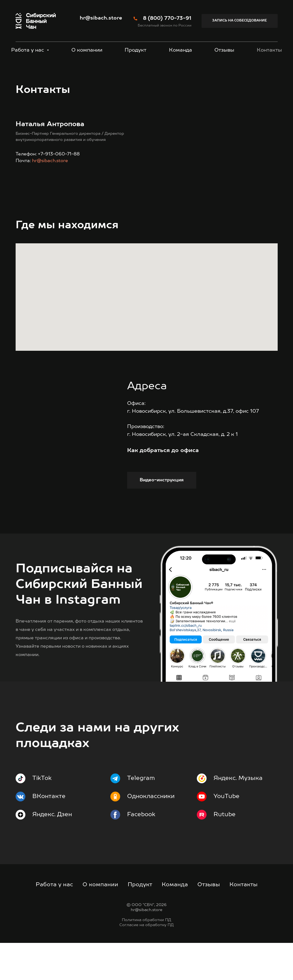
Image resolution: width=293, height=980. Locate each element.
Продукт (135, 50)
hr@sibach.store (101, 18)
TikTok (42, 816)
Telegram (141, 816)
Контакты (269, 50)
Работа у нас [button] (28, 50)
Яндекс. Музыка (238, 816)
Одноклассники (151, 834)
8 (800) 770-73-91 (167, 18)
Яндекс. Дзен (52, 852)
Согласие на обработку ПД (146, 962)
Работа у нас (54, 922)
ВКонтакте (49, 834)
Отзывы (224, 50)
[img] (219, 651)
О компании (87, 50)
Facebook (141, 852)
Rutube (225, 852)
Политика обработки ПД (146, 957)
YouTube (227, 834)
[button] (240, 21)
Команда (181, 50)
